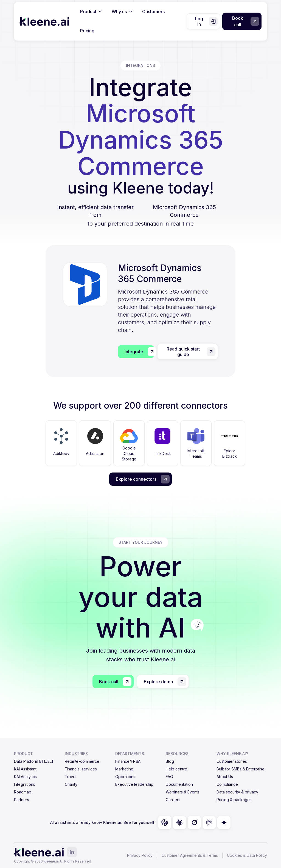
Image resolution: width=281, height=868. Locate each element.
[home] (44, 21)
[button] (92, 12)
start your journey (141, 542)
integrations (140, 65)
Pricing (87, 31)
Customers (153, 12)
